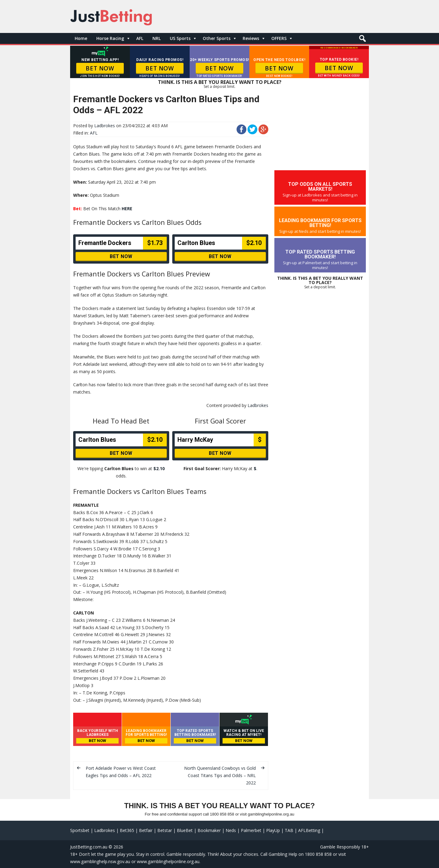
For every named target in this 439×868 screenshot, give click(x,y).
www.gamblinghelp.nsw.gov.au (100, 861)
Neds (231, 830)
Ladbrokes (105, 126)
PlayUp (273, 830)
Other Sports (217, 38)
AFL (140, 38)
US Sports (180, 38)
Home (81, 38)
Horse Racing (110, 38)
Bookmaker (209, 830)
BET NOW (100, 68)
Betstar (165, 830)
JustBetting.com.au (89, 847)
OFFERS (279, 38)
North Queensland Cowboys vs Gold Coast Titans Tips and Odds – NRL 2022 (220, 775)
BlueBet (185, 830)
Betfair (146, 830)
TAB (289, 830)
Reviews (251, 38)
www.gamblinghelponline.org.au (168, 861)
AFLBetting (309, 830)
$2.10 (159, 468)
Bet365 (127, 830)
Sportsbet (80, 830)
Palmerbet (251, 830)
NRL (157, 38)
